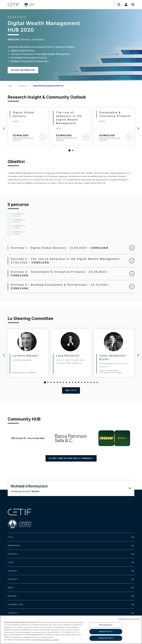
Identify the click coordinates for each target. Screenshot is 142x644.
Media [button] (71, 592)
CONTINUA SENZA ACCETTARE (129, 621)
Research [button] (71, 559)
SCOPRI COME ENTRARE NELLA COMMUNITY (71, 463)
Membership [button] (71, 550)
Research (23, 86)
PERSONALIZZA (106, 627)
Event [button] (71, 567)
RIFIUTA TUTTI (106, 634)
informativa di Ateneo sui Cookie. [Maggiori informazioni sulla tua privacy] (46, 642)
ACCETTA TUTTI (106, 641)
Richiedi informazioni (23, 70)
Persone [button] (71, 601)
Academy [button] (71, 575)
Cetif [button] (71, 542)
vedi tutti (71, 390)
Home (10, 86)
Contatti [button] (71, 618)
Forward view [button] (71, 609)
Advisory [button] (71, 584)
